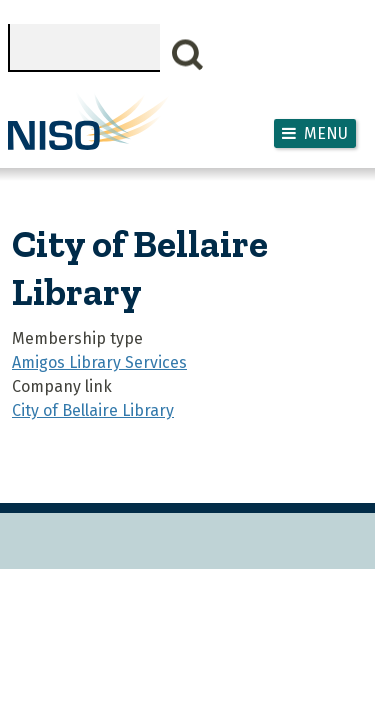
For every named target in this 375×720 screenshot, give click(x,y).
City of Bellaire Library (93, 410)
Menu (326, 133)
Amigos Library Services (99, 362)
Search (188, 55)
